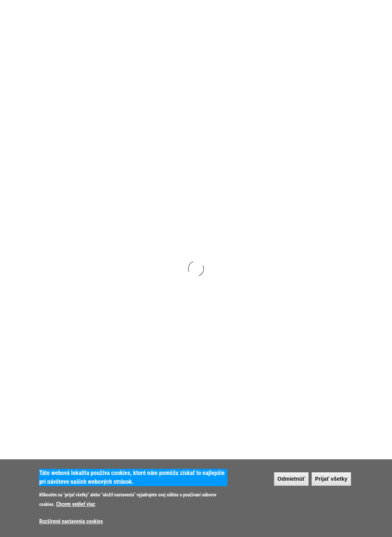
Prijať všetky (331, 479)
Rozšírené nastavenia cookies (71, 521)
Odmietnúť (291, 479)
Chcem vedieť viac (76, 504)
